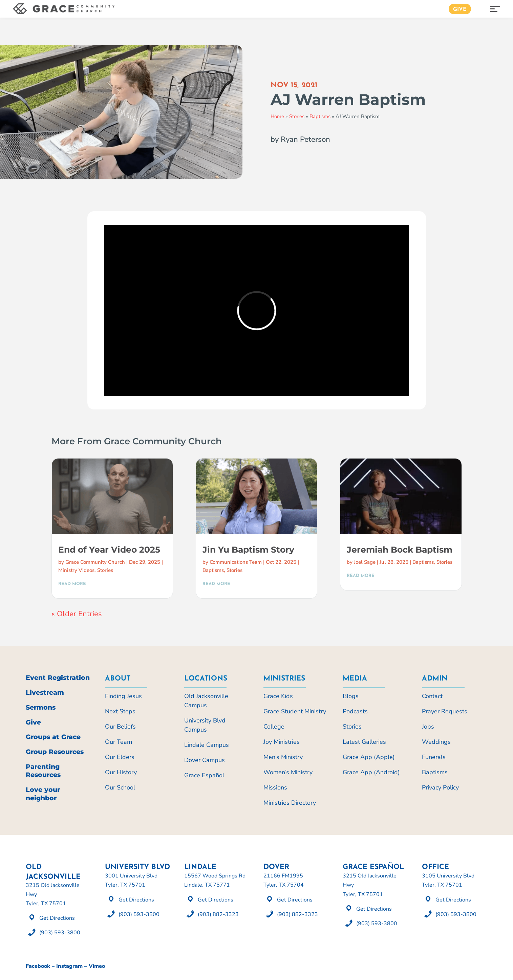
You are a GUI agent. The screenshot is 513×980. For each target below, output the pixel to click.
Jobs (428, 727)
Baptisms (320, 116)
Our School (120, 787)
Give (460, 9)
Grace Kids (278, 696)
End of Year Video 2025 (109, 550)
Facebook (38, 966)
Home (277, 116)
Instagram (69, 966)
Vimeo (97, 966)
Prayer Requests (445, 711)
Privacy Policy (440, 787)
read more (72, 584)
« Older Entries (77, 614)
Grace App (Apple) (369, 757)
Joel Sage (365, 562)
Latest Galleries (364, 742)
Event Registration (58, 678)
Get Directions (57, 918)
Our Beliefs (120, 727)
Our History (121, 772)
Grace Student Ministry (295, 711)
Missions (275, 787)
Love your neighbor (43, 794)
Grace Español (204, 775)
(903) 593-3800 (60, 933)
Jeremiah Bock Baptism (400, 550)
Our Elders (120, 757)
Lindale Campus (207, 745)
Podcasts (355, 711)
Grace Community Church (95, 562)
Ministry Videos (76, 570)
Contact (432, 696)
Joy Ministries (282, 742)
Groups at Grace (53, 737)
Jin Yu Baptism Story (248, 550)
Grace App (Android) (371, 772)
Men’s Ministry (283, 757)
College (274, 727)
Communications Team (236, 562)
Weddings (436, 742)
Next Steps (120, 711)
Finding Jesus (123, 696)
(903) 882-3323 (218, 914)
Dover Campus (205, 760)
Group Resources (55, 752)
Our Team (119, 742)
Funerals (434, 757)
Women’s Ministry (288, 772)
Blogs (351, 696)
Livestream (45, 693)
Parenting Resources (43, 771)
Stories (297, 116)
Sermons (41, 707)
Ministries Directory (290, 803)
